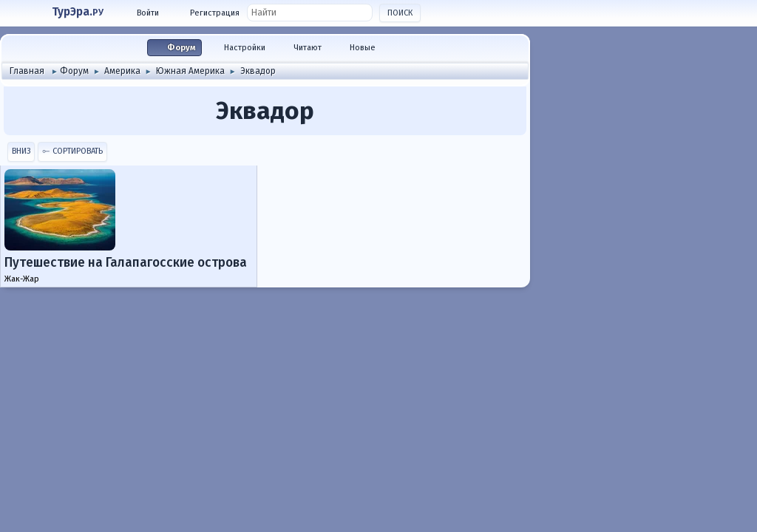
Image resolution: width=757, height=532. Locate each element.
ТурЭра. (78, 12)
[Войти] (142, 13)
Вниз (21, 151)
